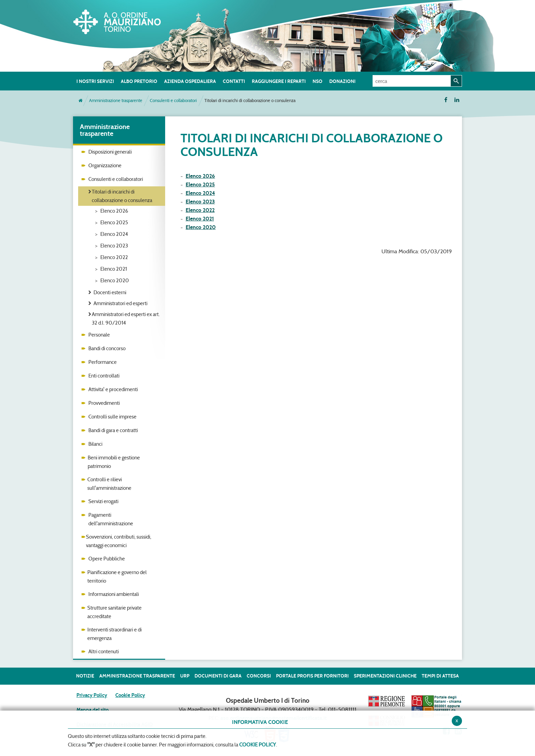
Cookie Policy (130, 695)
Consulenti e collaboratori (173, 101)
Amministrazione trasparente (116, 101)
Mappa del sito (92, 710)
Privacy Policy (92, 695)
